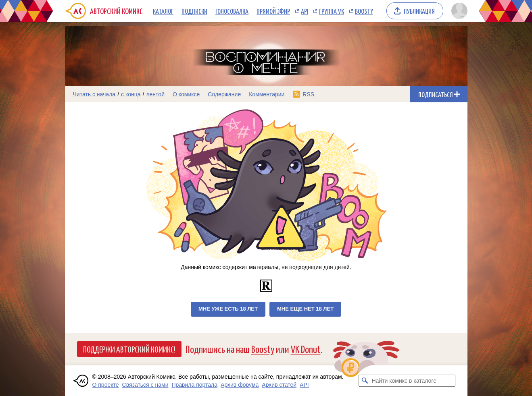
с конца (131, 94)
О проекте (106, 385)
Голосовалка (232, 11)
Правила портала (194, 385)
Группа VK (332, 11)
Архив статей (279, 385)
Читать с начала (94, 94)
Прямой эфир (273, 11)
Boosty (364, 11)
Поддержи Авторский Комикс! (129, 349)
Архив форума (240, 385)
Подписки (194, 11)
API (305, 11)
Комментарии (267, 94)
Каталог (163, 11)
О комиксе (186, 94)
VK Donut (306, 349)
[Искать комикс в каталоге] (365, 381)
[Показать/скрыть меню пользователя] (458, 11)
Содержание (224, 94)
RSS (308, 94)
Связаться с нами (145, 385)
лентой (155, 94)
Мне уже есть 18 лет (228, 309)
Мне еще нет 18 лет (305, 309)
